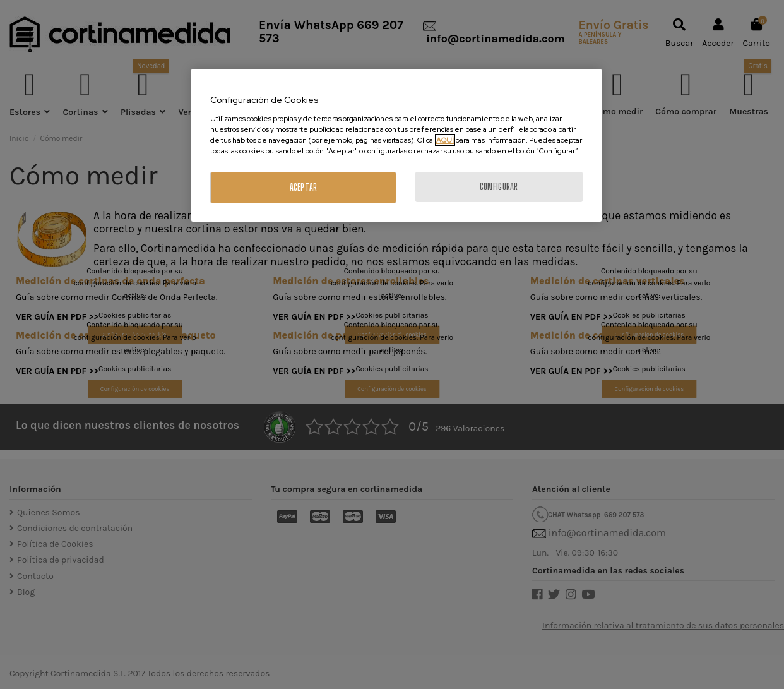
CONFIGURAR (499, 187)
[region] (396, 145)
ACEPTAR (304, 187)
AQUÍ (445, 140)
